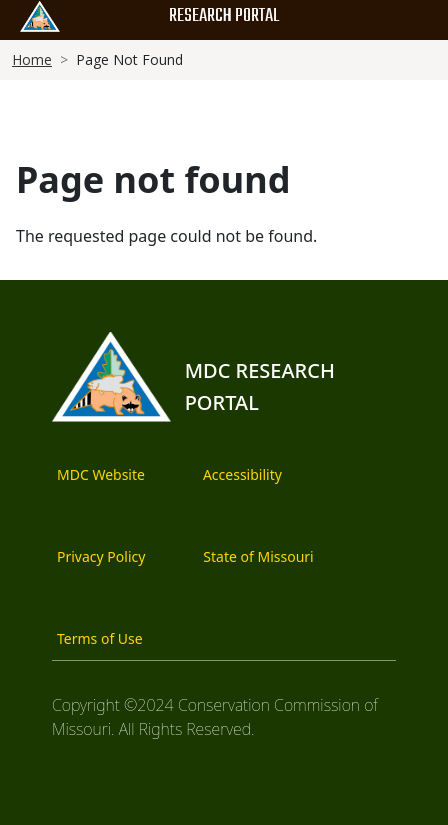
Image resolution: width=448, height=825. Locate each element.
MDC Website (101, 474)
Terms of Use (100, 638)
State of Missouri (258, 556)
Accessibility (242, 474)
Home (32, 59)
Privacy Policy (101, 556)
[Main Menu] (413, 22)
